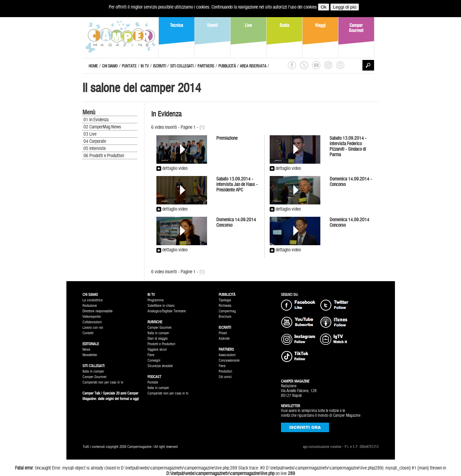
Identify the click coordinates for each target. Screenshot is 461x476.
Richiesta (225, 306)
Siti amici (225, 377)
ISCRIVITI (159, 66)
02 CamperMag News (102, 127)
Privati (223, 333)
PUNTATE (129, 66)
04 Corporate (95, 141)
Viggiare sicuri (157, 349)
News (86, 349)
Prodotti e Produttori (161, 344)
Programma (156, 300)
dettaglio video (172, 168)
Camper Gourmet (94, 377)
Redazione (90, 306)
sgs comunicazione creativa (322, 447)
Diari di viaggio (158, 339)
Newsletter (90, 355)
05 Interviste (95, 148)
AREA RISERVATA (253, 66)
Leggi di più (345, 7)
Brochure (225, 317)
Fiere (151, 355)
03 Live (90, 134)
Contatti (88, 333)
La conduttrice (93, 300)
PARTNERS (206, 66)
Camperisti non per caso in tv (103, 382)
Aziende (224, 339)
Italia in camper (93, 371)
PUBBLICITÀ (227, 66)
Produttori (225, 371)
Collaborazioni (92, 322)
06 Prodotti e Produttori (104, 155)
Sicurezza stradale (160, 366)
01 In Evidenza (96, 120)
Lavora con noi (93, 328)
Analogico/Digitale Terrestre (167, 311)
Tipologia (225, 300)
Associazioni (227, 355)
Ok (324, 7)
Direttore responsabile (98, 311)
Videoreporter (92, 317)
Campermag (227, 311)
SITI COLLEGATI (182, 66)
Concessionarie (229, 360)
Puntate (153, 382)
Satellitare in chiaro (161, 306)
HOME (93, 66)
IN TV (145, 66)
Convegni (154, 360)
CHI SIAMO (110, 66)
